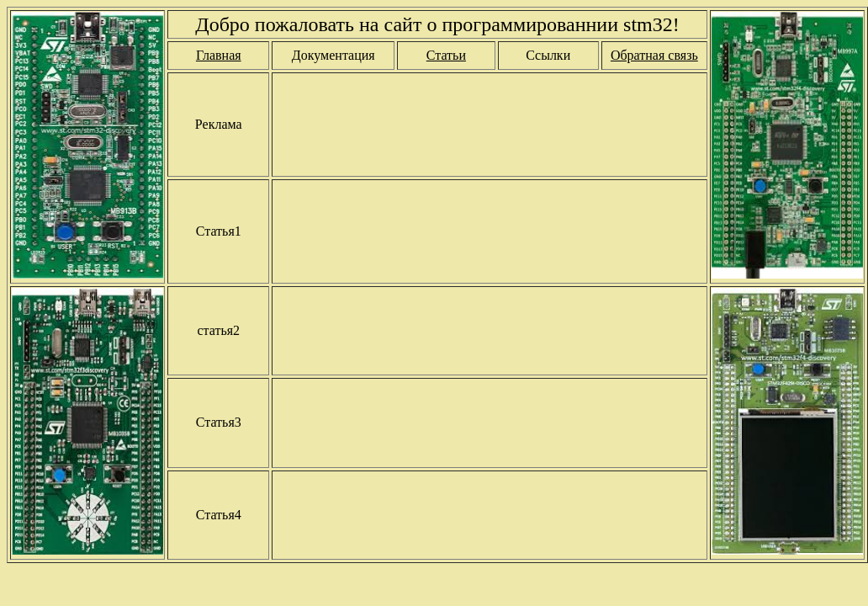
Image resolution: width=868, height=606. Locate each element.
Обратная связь (654, 55)
